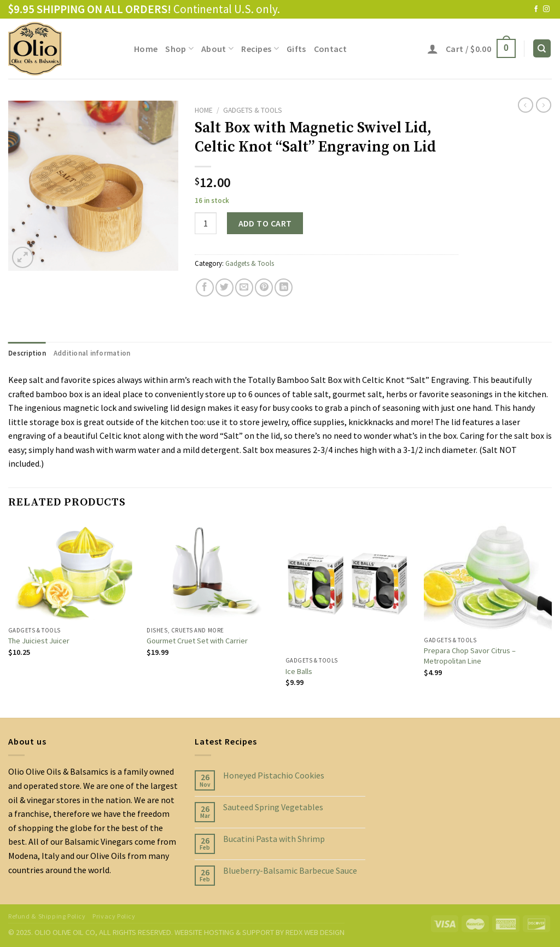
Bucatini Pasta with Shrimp (274, 839)
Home (146, 49)
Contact (331, 49)
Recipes (260, 49)
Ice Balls (299, 671)
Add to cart (265, 223)
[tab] (27, 353)
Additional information (92, 353)
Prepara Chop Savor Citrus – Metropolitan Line (470, 656)
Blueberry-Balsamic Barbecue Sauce (290, 871)
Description (27, 353)
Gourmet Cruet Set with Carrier (197, 641)
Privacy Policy (114, 916)
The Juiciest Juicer (39, 641)
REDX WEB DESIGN (315, 932)
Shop (179, 49)
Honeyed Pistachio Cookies (274, 775)
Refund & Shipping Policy (47, 916)
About (217, 49)
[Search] (542, 48)
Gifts (296, 49)
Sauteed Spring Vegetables (273, 807)
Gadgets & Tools (253, 110)
